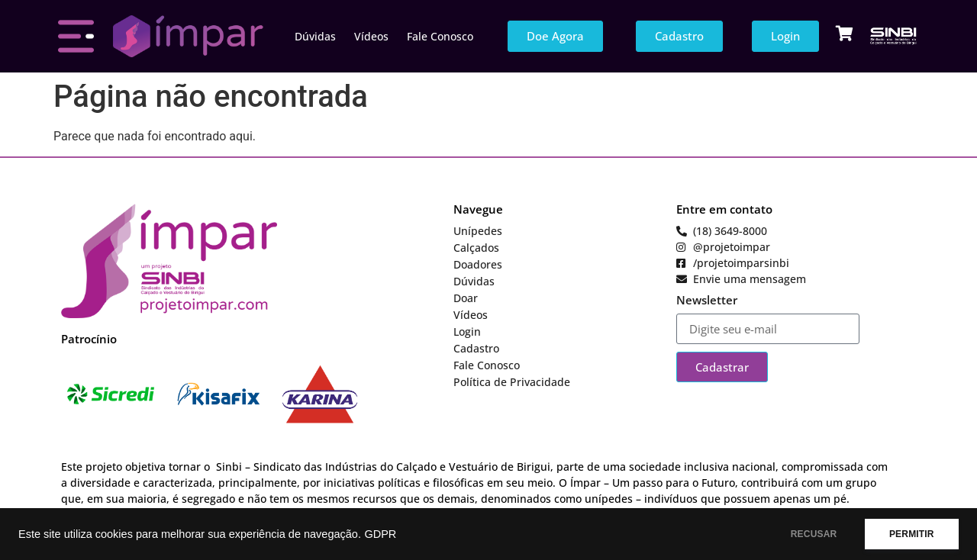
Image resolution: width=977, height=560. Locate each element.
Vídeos (371, 36)
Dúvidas (315, 36)
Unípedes (478, 231)
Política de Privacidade (512, 382)
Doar (466, 298)
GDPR (380, 534)
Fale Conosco (440, 36)
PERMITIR (909, 534)
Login (467, 331)
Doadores (478, 264)
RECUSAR (808, 534)
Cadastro (476, 348)
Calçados (476, 248)
